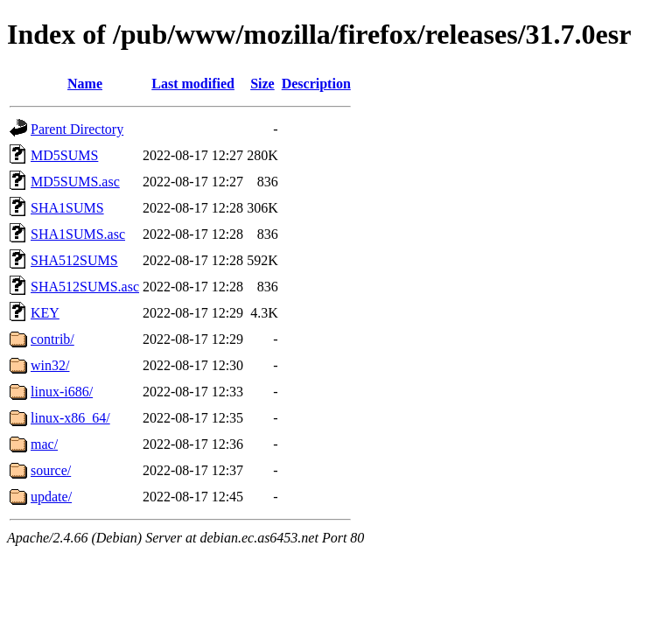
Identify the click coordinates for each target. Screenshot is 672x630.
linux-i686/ (62, 392)
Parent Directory (77, 129)
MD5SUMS (64, 155)
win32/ (50, 365)
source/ (51, 470)
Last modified (193, 84)
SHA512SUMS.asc (85, 287)
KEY (45, 313)
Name (85, 84)
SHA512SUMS (74, 260)
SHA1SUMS (67, 208)
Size (262, 84)
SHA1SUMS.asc (78, 234)
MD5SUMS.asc (75, 182)
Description (316, 84)
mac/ (44, 444)
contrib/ (52, 339)
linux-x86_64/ (70, 418)
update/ (51, 497)
